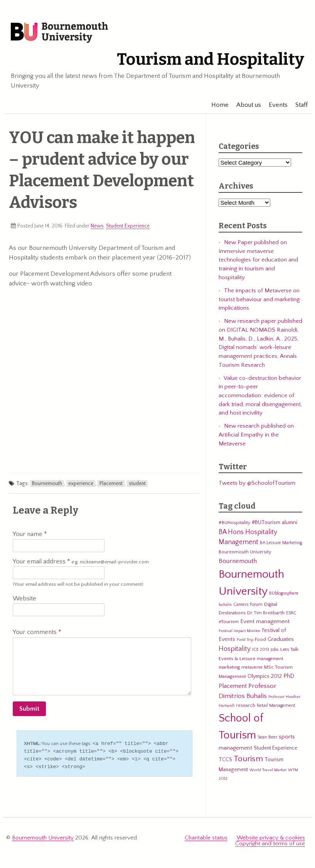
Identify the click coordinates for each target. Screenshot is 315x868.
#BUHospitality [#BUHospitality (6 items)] (234, 522)
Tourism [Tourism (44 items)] (248, 759)
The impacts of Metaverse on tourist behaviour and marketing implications (259, 299)
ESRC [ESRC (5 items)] (291, 613)
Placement (111, 484)
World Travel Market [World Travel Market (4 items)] (268, 770)
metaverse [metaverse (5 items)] (252, 667)
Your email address (81, 562)
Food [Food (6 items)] (260, 639)
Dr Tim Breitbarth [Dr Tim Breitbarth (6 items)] (266, 613)
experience (81, 484)
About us (245, 105)
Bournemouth (47, 484)
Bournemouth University (59, 33)
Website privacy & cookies (271, 836)
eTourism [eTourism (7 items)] (229, 622)
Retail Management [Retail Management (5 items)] (276, 705)
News (97, 226)
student (137, 484)
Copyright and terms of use (270, 842)
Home (216, 105)
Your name (30, 534)
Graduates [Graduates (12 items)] (281, 639)
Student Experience (128, 226)
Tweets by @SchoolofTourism (257, 483)
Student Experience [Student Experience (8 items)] (275, 748)
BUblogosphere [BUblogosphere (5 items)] (284, 593)
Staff (298, 105)
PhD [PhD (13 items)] (289, 676)
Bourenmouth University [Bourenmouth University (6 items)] (245, 552)
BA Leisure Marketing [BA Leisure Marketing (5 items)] (281, 543)
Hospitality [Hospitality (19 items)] (235, 649)
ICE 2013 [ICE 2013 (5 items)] (261, 650)
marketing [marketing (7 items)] (229, 667)
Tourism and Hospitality (211, 59)
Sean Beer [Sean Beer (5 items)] (267, 737)
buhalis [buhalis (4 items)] (225, 605)
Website (24, 598)
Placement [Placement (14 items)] (233, 686)
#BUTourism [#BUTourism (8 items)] (266, 522)
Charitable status (206, 836)
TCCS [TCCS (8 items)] (225, 760)
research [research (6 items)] (246, 705)
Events (275, 105)
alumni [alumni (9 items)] (290, 522)
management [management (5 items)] (270, 659)
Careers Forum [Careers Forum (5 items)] (248, 604)
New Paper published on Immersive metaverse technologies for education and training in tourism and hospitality (258, 260)
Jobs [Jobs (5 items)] (275, 650)
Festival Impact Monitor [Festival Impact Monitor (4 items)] (239, 631)
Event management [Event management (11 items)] (265, 621)
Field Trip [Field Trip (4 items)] (245, 640)
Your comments (37, 632)
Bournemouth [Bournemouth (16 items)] (238, 561)
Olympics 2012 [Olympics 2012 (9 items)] (265, 676)
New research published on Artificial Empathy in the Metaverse (256, 435)
